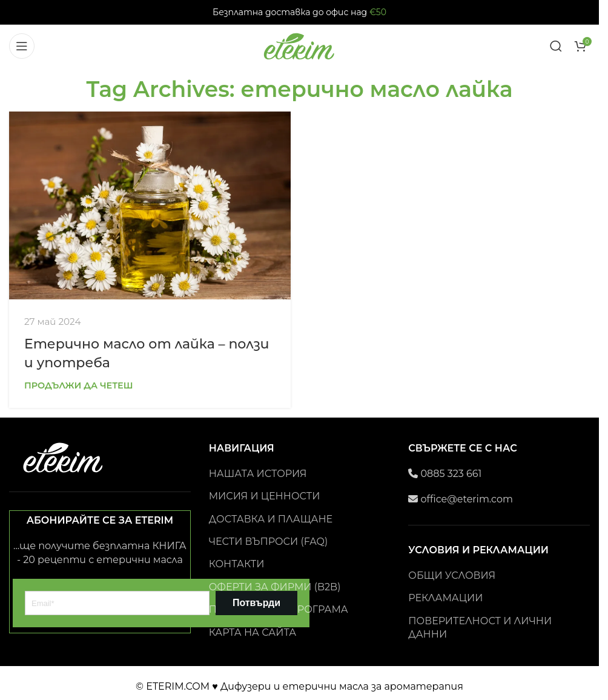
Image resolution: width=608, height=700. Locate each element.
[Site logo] (300, 45)
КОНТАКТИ (237, 564)
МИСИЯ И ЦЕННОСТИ (265, 496)
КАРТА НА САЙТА (253, 632)
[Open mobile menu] (22, 46)
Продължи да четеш (79, 385)
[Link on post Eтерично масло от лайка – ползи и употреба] (150, 205)
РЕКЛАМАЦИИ (445, 598)
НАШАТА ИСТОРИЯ (258, 474)
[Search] (556, 46)
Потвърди (256, 603)
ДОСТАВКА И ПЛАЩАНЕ (271, 519)
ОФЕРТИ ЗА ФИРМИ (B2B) (275, 587)
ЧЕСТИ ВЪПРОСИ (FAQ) (269, 542)
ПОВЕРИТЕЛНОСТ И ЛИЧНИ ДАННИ (480, 628)
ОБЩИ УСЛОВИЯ (452, 575)
